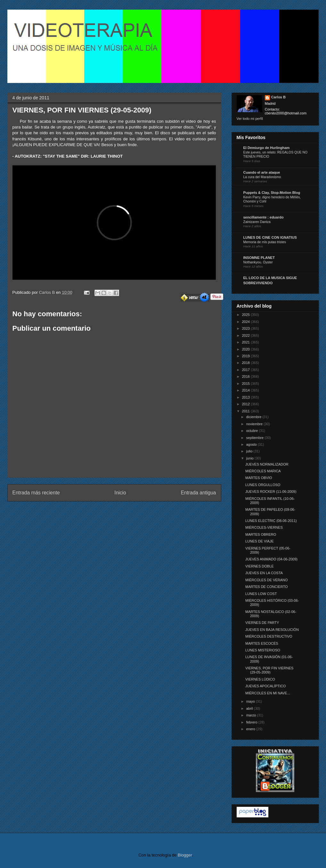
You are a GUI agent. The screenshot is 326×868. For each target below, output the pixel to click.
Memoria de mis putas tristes (265, 242)
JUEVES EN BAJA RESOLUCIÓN (272, 630)
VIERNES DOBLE (260, 566)
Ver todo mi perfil (250, 119)
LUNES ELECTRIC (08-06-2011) (271, 521)
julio (250, 451)
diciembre (254, 417)
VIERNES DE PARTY (262, 623)
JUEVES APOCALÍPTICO (266, 686)
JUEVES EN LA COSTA (264, 573)
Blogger (185, 855)
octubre (253, 431)
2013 (247, 397)
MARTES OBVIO (259, 478)
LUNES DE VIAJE (260, 541)
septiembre (255, 438)
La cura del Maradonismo (262, 177)
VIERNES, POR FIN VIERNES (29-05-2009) (269, 670)
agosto (252, 444)
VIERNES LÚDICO (260, 679)
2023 (247, 328)
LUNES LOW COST (261, 594)
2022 (247, 335)
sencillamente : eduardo (264, 217)
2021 (247, 342)
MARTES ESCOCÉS (262, 643)
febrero (252, 722)
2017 (247, 370)
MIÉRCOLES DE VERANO (267, 580)
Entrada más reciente (36, 493)
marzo (252, 715)
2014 (247, 390)
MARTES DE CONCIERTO (267, 587)
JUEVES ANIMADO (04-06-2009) (271, 559)
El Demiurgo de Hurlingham (267, 148)
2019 (247, 356)
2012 (247, 404)
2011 (247, 411)
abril (250, 708)
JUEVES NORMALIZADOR (267, 464)
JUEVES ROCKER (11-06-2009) (271, 492)
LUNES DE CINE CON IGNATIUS (270, 237)
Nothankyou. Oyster (258, 262)
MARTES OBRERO (261, 534)
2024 (247, 322)
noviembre (255, 424)
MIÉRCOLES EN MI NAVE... (268, 693)
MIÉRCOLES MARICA (263, 471)
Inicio (120, 493)
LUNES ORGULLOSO (263, 485)
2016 (247, 376)
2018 (247, 363)
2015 (247, 384)
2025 (247, 315)
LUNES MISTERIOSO (263, 650)
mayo (251, 701)
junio (250, 458)
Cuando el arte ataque (262, 172)
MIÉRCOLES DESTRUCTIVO (269, 636)
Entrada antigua (198, 493)
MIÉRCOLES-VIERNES (264, 527)
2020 (247, 349)
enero (251, 729)
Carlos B (48, 292)
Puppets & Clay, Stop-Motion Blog (272, 193)
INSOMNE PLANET (259, 258)
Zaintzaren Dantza (257, 222)
